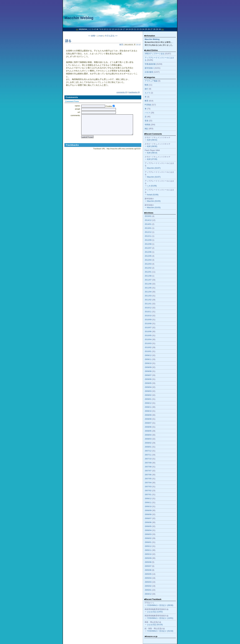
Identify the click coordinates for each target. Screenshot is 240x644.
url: (79, 112)
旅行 (146, 89)
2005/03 (148, 582)
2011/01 (148, 304)
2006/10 (148, 507)
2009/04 (148, 387)
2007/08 (148, 467)
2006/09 (148, 510)
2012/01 (148, 272)
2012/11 (148, 236)
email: (78, 109)
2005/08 (148, 562)
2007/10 (148, 459)
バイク (147, 113)
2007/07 (148, 471)
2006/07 (148, 518)
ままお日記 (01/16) (155, 625)
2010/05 (148, 336)
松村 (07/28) (152, 159)
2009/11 (148, 359)
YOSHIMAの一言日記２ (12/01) (160, 618)
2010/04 (148, 340)
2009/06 (148, 379)
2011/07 (148, 280)
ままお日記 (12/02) (155, 612)
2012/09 (148, 240)
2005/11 (148, 550)
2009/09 (148, 367)
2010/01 (148, 351)
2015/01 (148, 216)
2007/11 (148, 455)
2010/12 (148, 308)
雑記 (146, 129)
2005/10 (148, 554)
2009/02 (148, 395)
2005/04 (148, 578)
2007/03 (148, 487)
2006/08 (148, 514)
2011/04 (148, 292)
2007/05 (148, 479)
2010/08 (148, 324)
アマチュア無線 (151, 81)
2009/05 (148, 383)
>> (163, 29)
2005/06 (148, 570)
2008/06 (148, 427)
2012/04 (148, 260)
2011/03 (148, 296)
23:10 (138, 45)
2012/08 (148, 244)
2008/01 (148, 447)
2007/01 (148, 495)
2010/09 (148, 320)
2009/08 (148, 371)
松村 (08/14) (152, 153)
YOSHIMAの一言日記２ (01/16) (160, 631)
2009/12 (148, 355)
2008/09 (148, 415)
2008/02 (148, 443)
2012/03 (148, 264)
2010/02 (148, 347)
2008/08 (148, 419)
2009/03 (148, 391)
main (101, 36)
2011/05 (148, 288)
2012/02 (148, 268)
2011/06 (148, 284)
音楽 (146, 121)
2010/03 (148, 343)
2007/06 (148, 475)
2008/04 (148, 435)
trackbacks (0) (134, 92)
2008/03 (148, 439)
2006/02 (148, 538)
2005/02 (148, 586)
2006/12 (148, 499)
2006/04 (148, 530)
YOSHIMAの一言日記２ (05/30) (160, 605)
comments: (75, 115)
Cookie (109, 106)
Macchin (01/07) (154, 168)
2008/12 (148, 403)
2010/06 (148, 332)
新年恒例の (149, 68)
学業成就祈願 (150, 64)
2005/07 (148, 566)
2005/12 (148, 546)
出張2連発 (149, 72)
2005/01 (148, 590)
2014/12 (148, 220)
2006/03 (148, 534)
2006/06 (148, 522)
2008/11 (148, 407)
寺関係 (147, 125)
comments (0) (122, 92)
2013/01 (148, 228)
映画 (146, 85)
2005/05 (148, 574)
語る (68, 41)
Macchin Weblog (79, 18)
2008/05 (148, 431)
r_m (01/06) (152, 186)
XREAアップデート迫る (155, 54)
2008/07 (148, 423)
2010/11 (148, 312)
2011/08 (148, 276)
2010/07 (148, 328)
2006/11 (148, 503)
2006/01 (148, 542)
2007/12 (148, 451)
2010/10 (148, 316)
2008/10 (148, 411)
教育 (121, 45)
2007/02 (148, 491)
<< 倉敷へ (93, 36)
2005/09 (148, 558)
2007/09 (148, 463)
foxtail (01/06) (153, 195)
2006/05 (148, 526)
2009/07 (148, 375)
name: (78, 106)
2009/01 (148, 399)
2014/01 (148, 224)
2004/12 (148, 594)
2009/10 (148, 363)
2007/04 (148, 483)
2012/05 (148, 256)
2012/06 (148, 252)
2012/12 (148, 232)
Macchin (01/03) (154, 201)
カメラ (147, 93)
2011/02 (148, 300)
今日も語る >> (111, 36)
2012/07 (148, 248)
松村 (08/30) (152, 146)
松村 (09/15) (152, 140)
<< (77, 29)
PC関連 (148, 105)
